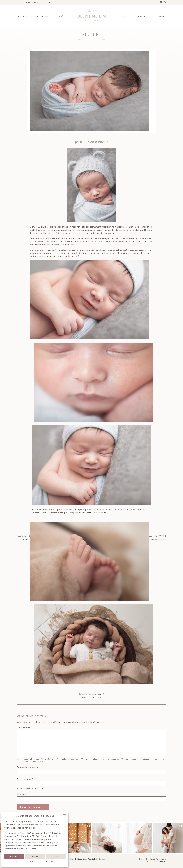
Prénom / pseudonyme (29, 767)
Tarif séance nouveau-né (94, 513)
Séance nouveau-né (96, 694)
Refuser (35, 856)
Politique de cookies (23, 862)
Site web (21, 794)
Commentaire (24, 727)
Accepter (14, 856)
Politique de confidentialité (43, 862)
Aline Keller (162, 861)
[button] (64, 816)
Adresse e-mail (25, 779)
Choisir (56, 856)
